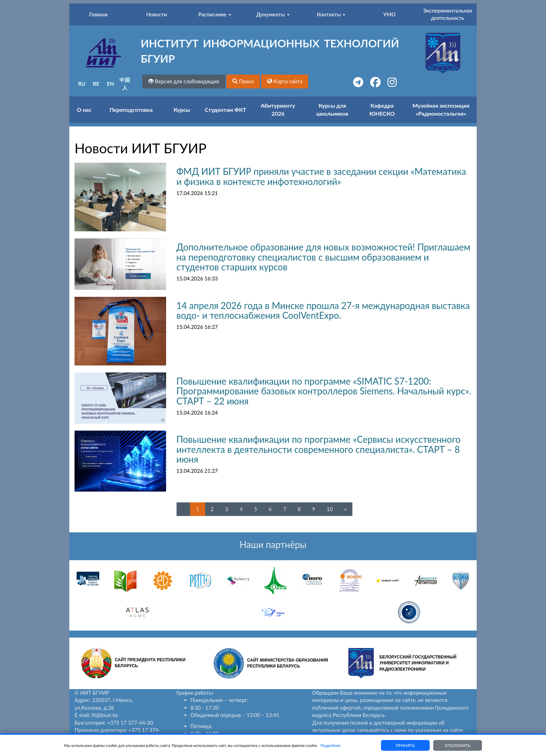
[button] (243, 81)
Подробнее (330, 745)
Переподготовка (131, 110)
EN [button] (110, 84)
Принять (405, 745)
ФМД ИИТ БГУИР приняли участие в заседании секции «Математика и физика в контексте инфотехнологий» (321, 176)
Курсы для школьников (332, 109)
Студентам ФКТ (225, 110)
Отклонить (458, 745)
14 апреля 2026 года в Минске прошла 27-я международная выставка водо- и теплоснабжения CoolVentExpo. (323, 311)
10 (330, 509)
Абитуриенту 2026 (278, 109)
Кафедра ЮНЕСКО (382, 109)
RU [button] (82, 84)
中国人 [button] (125, 83)
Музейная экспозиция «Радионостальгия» (441, 109)
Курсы (182, 110)
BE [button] (96, 84)
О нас (84, 110)
